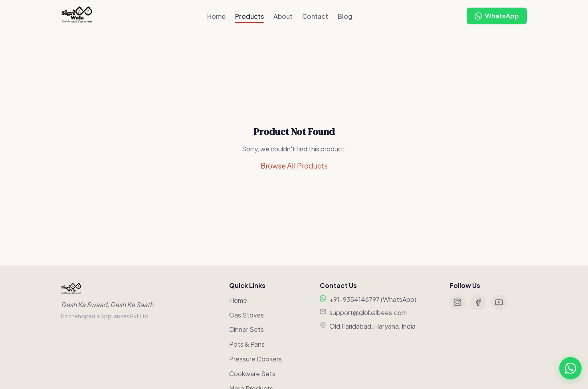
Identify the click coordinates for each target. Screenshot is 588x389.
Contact (315, 16)
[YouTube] (499, 302)
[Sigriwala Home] (77, 16)
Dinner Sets (246, 329)
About (283, 16)
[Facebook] (478, 302)
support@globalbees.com (368, 313)
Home (216, 16)
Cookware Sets (252, 374)
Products (249, 16)
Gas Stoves (246, 315)
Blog (345, 16)
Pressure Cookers (255, 359)
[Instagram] (457, 302)
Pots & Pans (247, 344)
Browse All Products (294, 166)
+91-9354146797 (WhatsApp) (373, 299)
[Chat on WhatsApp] (497, 16)
